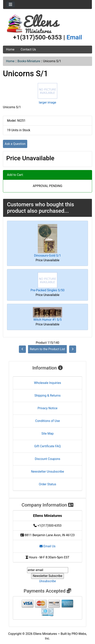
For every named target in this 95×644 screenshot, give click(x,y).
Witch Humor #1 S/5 (47, 320)
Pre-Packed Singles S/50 (48, 290)
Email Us (47, 546)
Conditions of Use (47, 421)
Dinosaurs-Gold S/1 (47, 256)
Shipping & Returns (48, 396)
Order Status (48, 484)
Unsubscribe (47, 581)
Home (10, 49)
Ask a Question (15, 144)
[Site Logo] (47, 24)
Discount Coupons (48, 459)
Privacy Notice (47, 408)
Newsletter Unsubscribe (47, 472)
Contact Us (28, 49)
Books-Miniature (29, 61)
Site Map (48, 434)
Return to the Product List (47, 349)
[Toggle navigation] (11, 4)
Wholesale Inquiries (48, 383)
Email (74, 37)
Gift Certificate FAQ (47, 446)
